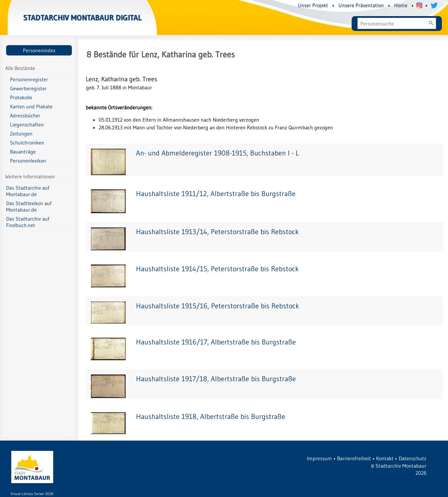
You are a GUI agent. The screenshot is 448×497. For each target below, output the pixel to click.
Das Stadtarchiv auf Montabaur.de (28, 191)
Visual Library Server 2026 (32, 494)
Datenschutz (413, 458)
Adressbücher (25, 115)
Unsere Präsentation (361, 5)
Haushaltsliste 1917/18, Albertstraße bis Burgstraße (216, 379)
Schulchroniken (27, 143)
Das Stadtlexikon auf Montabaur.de (29, 206)
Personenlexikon (28, 161)
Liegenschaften (27, 124)
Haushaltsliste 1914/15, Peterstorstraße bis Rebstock (217, 269)
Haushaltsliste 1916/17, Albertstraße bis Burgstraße (216, 342)
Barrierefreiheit (354, 458)
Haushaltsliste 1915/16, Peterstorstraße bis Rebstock (218, 306)
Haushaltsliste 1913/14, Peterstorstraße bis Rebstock (217, 232)
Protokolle (21, 97)
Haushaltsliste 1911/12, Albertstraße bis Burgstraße (216, 194)
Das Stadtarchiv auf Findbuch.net (28, 222)
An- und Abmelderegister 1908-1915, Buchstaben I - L (217, 153)
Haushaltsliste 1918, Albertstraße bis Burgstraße (211, 417)
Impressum (319, 458)
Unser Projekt (313, 5)
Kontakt (385, 458)
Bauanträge (23, 152)
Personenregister (29, 79)
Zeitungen (21, 134)
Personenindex (39, 50)
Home (401, 5)
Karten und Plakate (31, 106)
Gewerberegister (28, 88)
